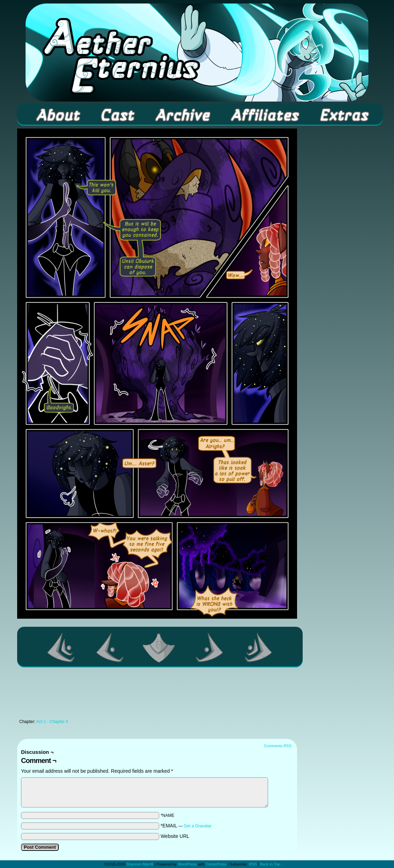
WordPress (187, 864)
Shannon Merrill (140, 864)
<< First (61, 647)
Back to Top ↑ (272, 864)
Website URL (175, 836)
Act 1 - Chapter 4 (52, 722)
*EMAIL (186, 826)
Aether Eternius (197, 53)
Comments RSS (278, 746)
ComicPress (216, 864)
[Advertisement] (157, 695)
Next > (210, 647)
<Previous (110, 647)
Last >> (259, 647)
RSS (253, 864)
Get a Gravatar (198, 826)
